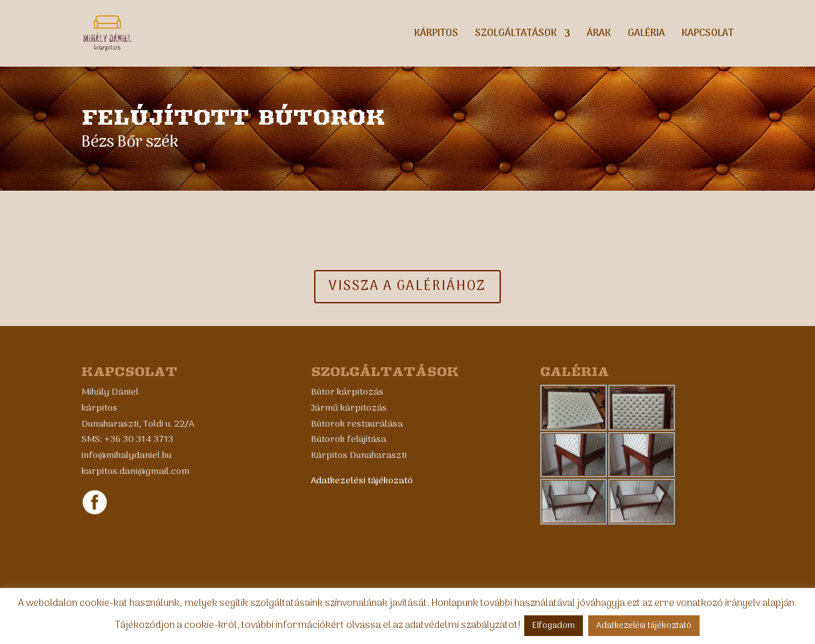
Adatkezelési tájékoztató (644, 626)
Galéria (646, 35)
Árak (599, 35)
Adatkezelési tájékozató (362, 481)
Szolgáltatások (516, 35)
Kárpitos (436, 35)
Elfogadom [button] (554, 626)
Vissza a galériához (407, 287)
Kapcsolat (708, 35)
